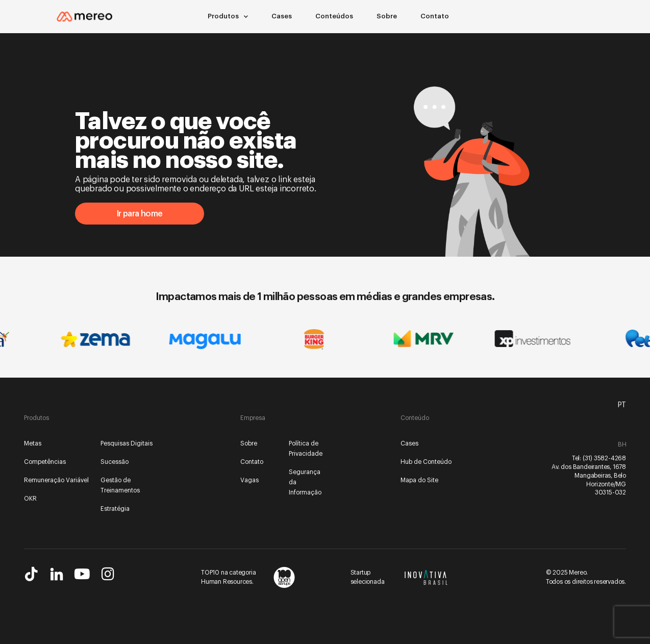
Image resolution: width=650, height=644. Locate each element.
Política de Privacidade (306, 449)
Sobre (387, 16)
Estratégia (115, 509)
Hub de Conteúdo (426, 462)
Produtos (228, 16)
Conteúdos (334, 16)
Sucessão (115, 462)
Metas (33, 443)
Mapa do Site (419, 480)
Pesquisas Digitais (127, 443)
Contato (435, 16)
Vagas (249, 480)
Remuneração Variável (56, 480)
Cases (282, 16)
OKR (30, 499)
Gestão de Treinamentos (120, 485)
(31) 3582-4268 (604, 458)
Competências (45, 462)
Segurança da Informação (305, 482)
